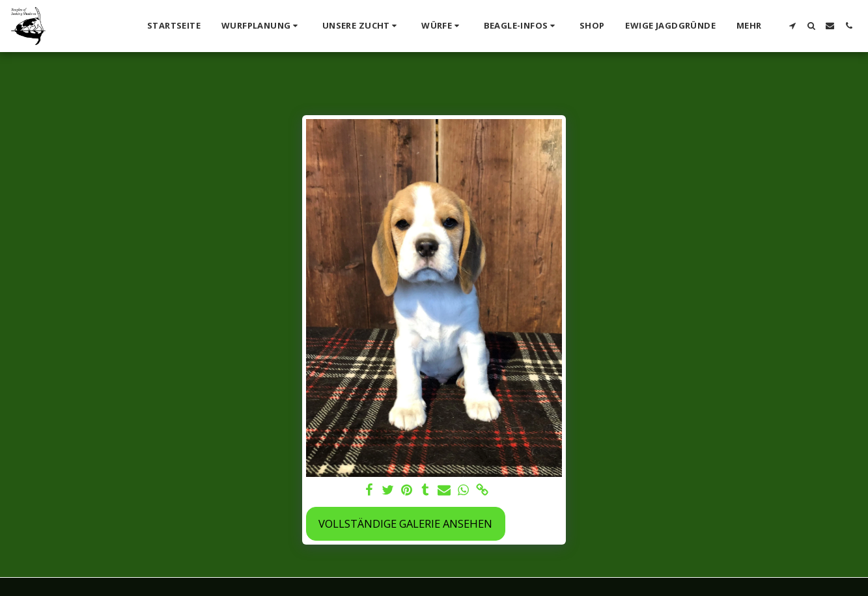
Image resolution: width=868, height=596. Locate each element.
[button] (261, 26)
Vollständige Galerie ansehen (405, 523)
